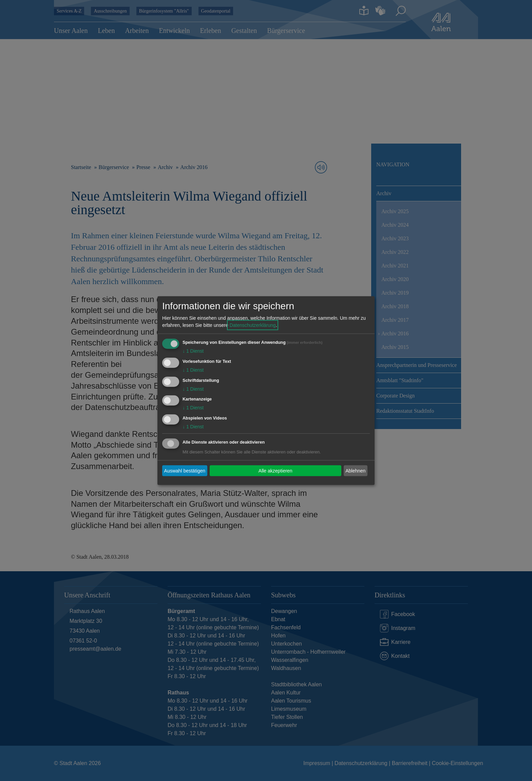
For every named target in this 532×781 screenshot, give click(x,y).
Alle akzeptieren (275, 470)
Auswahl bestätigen (185, 470)
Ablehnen (355, 470)
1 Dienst (193, 351)
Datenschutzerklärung (252, 325)
